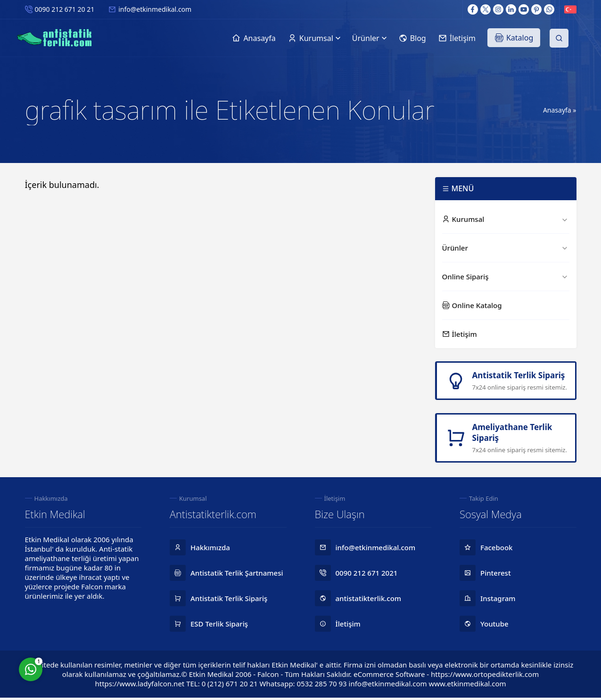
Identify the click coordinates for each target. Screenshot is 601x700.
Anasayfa (557, 110)
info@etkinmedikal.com (155, 9)
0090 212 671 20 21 (65, 9)
